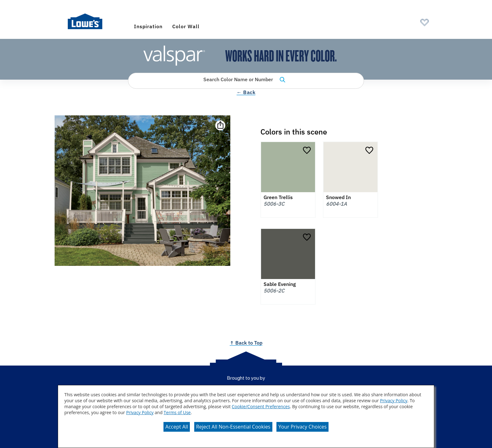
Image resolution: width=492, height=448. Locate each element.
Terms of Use (177, 412)
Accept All (177, 427)
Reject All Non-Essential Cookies (233, 427)
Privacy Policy (394, 401)
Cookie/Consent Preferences (261, 406)
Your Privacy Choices (302, 427)
